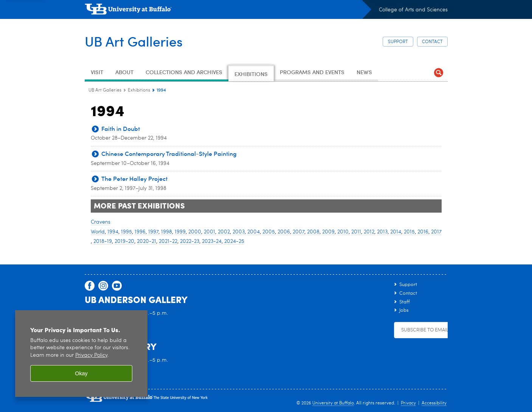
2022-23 (190, 241)
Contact (432, 42)
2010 (343, 232)
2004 (254, 232)
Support (398, 42)
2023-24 (212, 241)
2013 (382, 232)
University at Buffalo (333, 403)
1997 (153, 232)
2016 (423, 232)
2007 (299, 232)
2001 (209, 232)
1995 (126, 232)
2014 (396, 232)
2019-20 (124, 241)
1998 (167, 232)
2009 (328, 232)
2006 (284, 232)
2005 (269, 232)
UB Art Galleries (134, 41)
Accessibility (434, 403)
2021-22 (168, 241)
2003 (239, 232)
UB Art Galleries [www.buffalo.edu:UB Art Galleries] (105, 90)
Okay (81, 373)
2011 (356, 232)
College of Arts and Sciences (413, 10)
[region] (81, 354)
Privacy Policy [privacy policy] (91, 355)
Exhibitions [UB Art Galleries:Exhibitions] (139, 90)
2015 (409, 232)
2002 (224, 232)
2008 (313, 232)
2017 (436, 232)
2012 (369, 232)
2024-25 (234, 241)
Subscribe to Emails (426, 330)
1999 (180, 232)
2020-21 (147, 241)
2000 (195, 232)
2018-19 (103, 241)
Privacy (408, 403)
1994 (113, 232)
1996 (140, 232)
